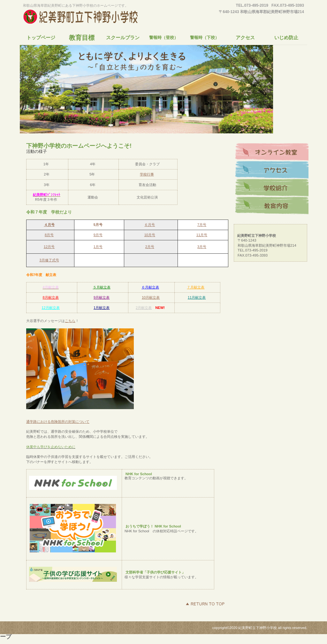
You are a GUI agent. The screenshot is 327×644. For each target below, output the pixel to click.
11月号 (202, 235)
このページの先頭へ (205, 604)
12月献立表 (50, 308)
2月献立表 (144, 308)
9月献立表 (102, 297)
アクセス (272, 170)
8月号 (49, 235)
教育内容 (272, 206)
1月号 (98, 247)
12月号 (49, 247)
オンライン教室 (272, 152)
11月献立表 (197, 297)
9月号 (98, 235)
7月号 (202, 225)
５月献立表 (102, 287)
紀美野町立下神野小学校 (82, 17)
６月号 (150, 225)
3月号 (202, 247)
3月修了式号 (49, 260)
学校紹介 (272, 188)
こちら (70, 321)
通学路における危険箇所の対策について (58, 422)
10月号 (150, 235)
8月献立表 (50, 297)
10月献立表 (151, 297)
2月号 (150, 247)
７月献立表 (196, 287)
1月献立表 (102, 308)
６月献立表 (150, 287)
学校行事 (147, 174)
